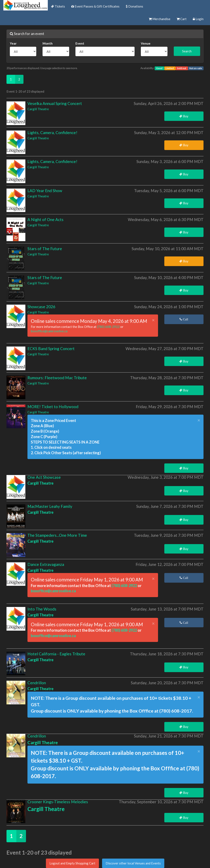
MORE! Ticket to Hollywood (53, 407)
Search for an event (27, 34)
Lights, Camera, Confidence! (52, 133)
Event (80, 43)
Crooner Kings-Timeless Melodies (58, 802)
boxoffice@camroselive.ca (49, 331)
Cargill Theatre (38, 109)
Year (13, 43)
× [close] (153, 320)
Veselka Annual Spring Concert (55, 103)
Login (198, 19)
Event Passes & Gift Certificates (95, 6)
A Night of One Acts (45, 219)
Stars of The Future (45, 249)
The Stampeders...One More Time (57, 535)
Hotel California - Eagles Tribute (56, 654)
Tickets (58, 6)
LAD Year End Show (45, 191)
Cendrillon (37, 683)
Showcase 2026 (41, 307)
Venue (146, 43)
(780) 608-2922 (109, 327)
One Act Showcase (44, 477)
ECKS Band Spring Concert (51, 349)
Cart (182, 19)
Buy (184, 116)
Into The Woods (42, 609)
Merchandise (160, 19)
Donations (134, 6)
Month (48, 43)
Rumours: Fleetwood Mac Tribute (57, 378)
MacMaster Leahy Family (50, 506)
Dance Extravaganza (46, 564)
